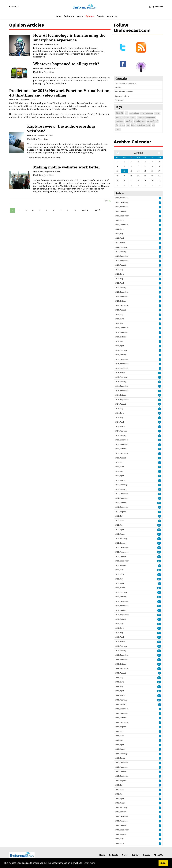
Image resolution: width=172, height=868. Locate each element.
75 (160, 463)
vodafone (129, 121)
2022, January (121, 252)
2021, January (121, 288)
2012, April (120, 530)
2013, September (122, 453)
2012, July (119, 516)
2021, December (122, 256)
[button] (15, 7)
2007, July (119, 785)
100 (159, 530)
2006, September (122, 830)
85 (160, 436)
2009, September (122, 668)
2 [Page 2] (19, 210)
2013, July (119, 462)
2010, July (119, 624)
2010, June (120, 628)
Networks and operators (124, 92)
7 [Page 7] (54, 210)
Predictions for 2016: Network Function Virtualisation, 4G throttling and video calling (60, 93)
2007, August (121, 781)
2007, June (120, 790)
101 (159, 588)
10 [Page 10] (75, 210)
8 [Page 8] (60, 210)
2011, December (122, 547)
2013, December (122, 440)
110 (159, 534)
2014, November (122, 391)
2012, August (121, 512)
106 (159, 548)
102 (159, 503)
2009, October (121, 664)
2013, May (119, 471)
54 (160, 395)
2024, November (122, 198)
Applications (120, 100)
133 (159, 525)
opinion (120, 113)
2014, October (121, 395)
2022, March (120, 243)
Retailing (118, 87)
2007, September (122, 776)
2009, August (121, 673)
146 (159, 660)
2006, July (119, 839)
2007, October (121, 772)
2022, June (120, 229)
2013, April (120, 476)
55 (160, 422)
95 (160, 489)
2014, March (120, 426)
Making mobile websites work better (67, 167)
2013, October (121, 449)
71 (160, 449)
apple (142, 113)
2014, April (120, 422)
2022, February (121, 247)
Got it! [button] (163, 863)
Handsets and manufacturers (126, 83)
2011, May (119, 579)
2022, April (120, 238)
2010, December (122, 601)
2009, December (122, 655)
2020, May (119, 323)
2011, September (122, 561)
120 (159, 575)
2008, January (121, 758)
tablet (133, 125)
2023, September (122, 216)
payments (120, 117)
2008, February (121, 754)
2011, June (120, 574)
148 (159, 669)
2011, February (121, 592)
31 (160, 404)
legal (144, 121)
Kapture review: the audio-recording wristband (61, 129)
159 (159, 678)
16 (160, 373)
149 (159, 664)
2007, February (121, 807)
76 (160, 454)
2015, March (120, 373)
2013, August (121, 458)
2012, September (122, 507)
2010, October (121, 610)
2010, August (121, 619)
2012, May (119, 525)
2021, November (122, 261)
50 (160, 413)
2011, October (121, 557)
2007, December (122, 763)
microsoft (151, 121)
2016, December (122, 328)
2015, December (122, 359)
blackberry (120, 121)
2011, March (120, 588)
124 (159, 570)
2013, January (121, 489)
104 (159, 642)
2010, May (119, 633)
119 (159, 561)
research (149, 113)
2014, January (121, 436)
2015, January (121, 382)
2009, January (121, 704)
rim (153, 125)
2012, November (122, 498)
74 (160, 476)
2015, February (121, 377)
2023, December (122, 202)
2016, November (122, 332)
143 (159, 651)
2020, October (121, 301)
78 (160, 431)
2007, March (120, 803)
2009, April (120, 691)
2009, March (120, 695)
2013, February (121, 485)
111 (159, 619)
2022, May (119, 234)
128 (159, 628)
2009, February (121, 700)
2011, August (121, 565)
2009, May (119, 686)
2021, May (119, 279)
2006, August (121, 834)
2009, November (122, 660)
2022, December (122, 225)
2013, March (120, 480)
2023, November (122, 207)
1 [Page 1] (13, 210)
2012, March (120, 534)
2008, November (122, 713)
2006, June (120, 843)
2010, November (122, 606)
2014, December (122, 386)
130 (159, 557)
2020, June (120, 319)
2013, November (122, 444)
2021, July (119, 270)
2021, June (120, 274)
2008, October (121, 718)
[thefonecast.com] (84, 6)
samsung (141, 117)
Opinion (90, 16)
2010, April (120, 637)
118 (159, 602)
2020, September (122, 305)
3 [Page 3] (26, 210)
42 (160, 400)
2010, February (121, 646)
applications (134, 113)
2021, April (120, 283)
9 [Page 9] (67, 210)
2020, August (121, 310)
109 (159, 552)
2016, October (121, 337)
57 (160, 458)
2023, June (120, 220)
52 (160, 418)
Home (58, 16)
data (149, 125)
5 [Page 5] (40, 210)
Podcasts (69, 16)
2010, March (120, 642)
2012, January (121, 543)
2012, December (122, 494)
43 (160, 409)
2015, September (122, 368)
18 (160, 377)
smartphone (151, 117)
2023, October (121, 211)
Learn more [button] (89, 863)
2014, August (121, 404)
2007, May (119, 794)
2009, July (119, 678)
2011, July (119, 570)
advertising (141, 125)
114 (159, 633)
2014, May (119, 417)
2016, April (120, 346)
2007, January (121, 812)
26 (160, 382)
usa (128, 125)
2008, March (120, 749)
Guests (101, 16)
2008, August (121, 727)
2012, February (121, 539)
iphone (122, 125)
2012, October (121, 503)
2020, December (122, 292)
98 (160, 507)
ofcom (118, 129)
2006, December (122, 816)
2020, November (122, 296)
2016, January (121, 355)
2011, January (121, 597)
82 (160, 584)
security (137, 121)
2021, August (121, 265)
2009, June (120, 682)
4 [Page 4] (33, 210)
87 (160, 498)
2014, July (119, 409)
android (157, 113)
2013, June (120, 467)
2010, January (121, 651)
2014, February (121, 431)
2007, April (120, 799)
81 (160, 494)
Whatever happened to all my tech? (66, 64)
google (133, 117)
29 (160, 705)
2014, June (120, 413)
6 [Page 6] (47, 210)
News (80, 16)
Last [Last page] (96, 210)
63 (160, 427)
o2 (157, 121)
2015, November (122, 364)
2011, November (122, 552)
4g (117, 125)
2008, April (120, 745)
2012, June (120, 521)
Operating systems (122, 96)
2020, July (119, 314)
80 (160, 521)
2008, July (119, 731)
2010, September (122, 615)
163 (159, 696)
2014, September (122, 400)
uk (127, 113)
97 (160, 485)
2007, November (122, 767)
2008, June (120, 736)
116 (159, 597)
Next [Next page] (84, 210)
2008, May (119, 740)
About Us (112, 16)
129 (159, 543)
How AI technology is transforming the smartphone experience (69, 38)
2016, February (121, 350)
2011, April (120, 583)
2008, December (122, 709)
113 (159, 539)
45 (160, 391)
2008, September (122, 722)
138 (159, 592)
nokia (127, 117)
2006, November (122, 821)
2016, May (119, 341)
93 (160, 673)
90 (160, 566)
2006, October (121, 825)
